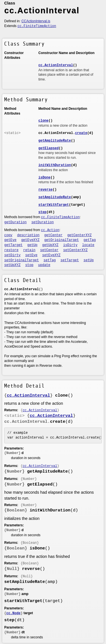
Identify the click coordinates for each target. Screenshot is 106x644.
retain (29, 250)
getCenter (53, 235)
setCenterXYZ (75, 250)
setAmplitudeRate (55, 197)
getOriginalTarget (61, 240)
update (44, 265)
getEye (10, 240)
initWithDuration (55, 165)
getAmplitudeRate (55, 141)
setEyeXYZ (51, 255)
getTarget (13, 245)
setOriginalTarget (21, 260)
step (43, 212)
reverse (46, 190)
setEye (31, 255)
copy (8, 235)
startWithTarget (54, 205)
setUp (89, 260)
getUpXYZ (50, 245)
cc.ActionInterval (56, 65)
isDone (45, 178)
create (81, 133)
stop (29, 265)
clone (44, 121)
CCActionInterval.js (36, 21)
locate (88, 245)
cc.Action (50, 230)
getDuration (15, 222)
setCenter (49, 250)
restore (11, 250)
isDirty (70, 245)
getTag (90, 240)
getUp (33, 245)
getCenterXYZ (79, 235)
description (28, 235)
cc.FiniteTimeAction (37, 26)
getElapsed (49, 148)
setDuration (43, 222)
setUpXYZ (12, 265)
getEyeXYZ (30, 240)
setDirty (12, 255)
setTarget (70, 260)
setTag (50, 260)
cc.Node (13, 613)
